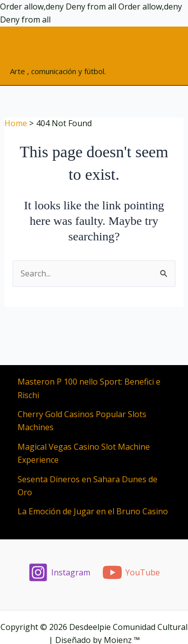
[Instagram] (59, 572)
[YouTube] (131, 572)
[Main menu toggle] (167, 56)
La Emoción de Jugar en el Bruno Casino (93, 511)
